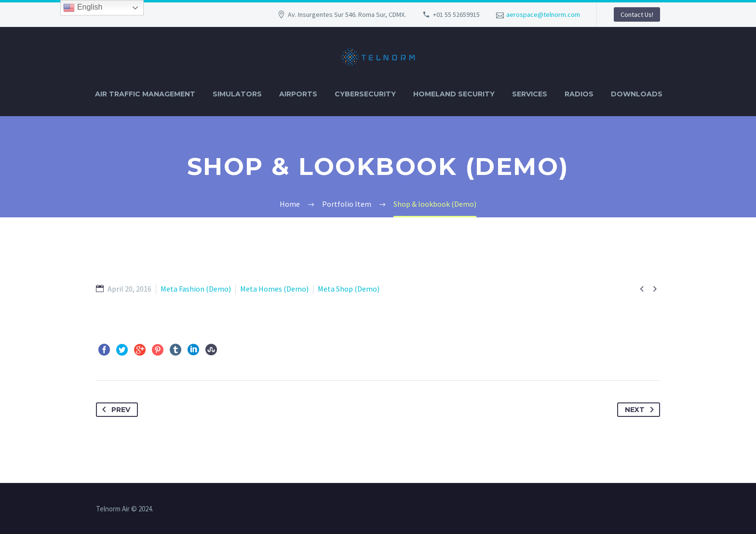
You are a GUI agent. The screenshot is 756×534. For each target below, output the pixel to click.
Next (641, 410)
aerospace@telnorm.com (543, 14)
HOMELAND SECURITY (454, 94)
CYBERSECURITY (365, 94)
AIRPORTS (298, 94)
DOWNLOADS (637, 94)
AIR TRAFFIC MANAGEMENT (145, 94)
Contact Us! (637, 14)
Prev (114, 410)
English (83, 8)
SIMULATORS (237, 94)
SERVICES (530, 94)
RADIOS (579, 94)
